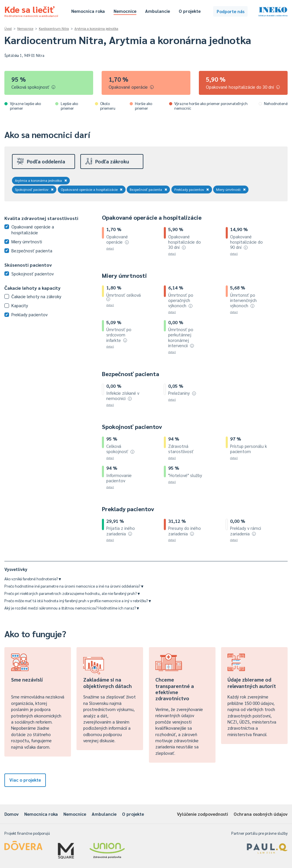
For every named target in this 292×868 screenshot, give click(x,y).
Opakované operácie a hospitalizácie (92, 189)
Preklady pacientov (192, 189)
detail (110, 248)
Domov (12, 814)
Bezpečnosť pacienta (148, 189)
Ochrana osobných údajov (261, 814)
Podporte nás (231, 11)
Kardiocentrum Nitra (54, 28)
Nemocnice (125, 11)
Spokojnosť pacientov (34, 189)
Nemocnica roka (88, 11)
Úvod (8, 28)
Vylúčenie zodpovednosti (203, 814)
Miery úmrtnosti (231, 189)
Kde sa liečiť (31, 11)
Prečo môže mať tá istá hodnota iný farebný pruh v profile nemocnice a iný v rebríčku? (78, 601)
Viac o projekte (25, 780)
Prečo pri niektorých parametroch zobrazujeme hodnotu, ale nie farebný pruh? (72, 593)
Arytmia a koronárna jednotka (96, 28)
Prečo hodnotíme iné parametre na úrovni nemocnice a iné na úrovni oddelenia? (74, 586)
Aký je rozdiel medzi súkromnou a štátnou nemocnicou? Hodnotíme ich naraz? (72, 608)
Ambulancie (158, 11)
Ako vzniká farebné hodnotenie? (33, 579)
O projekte (190, 11)
